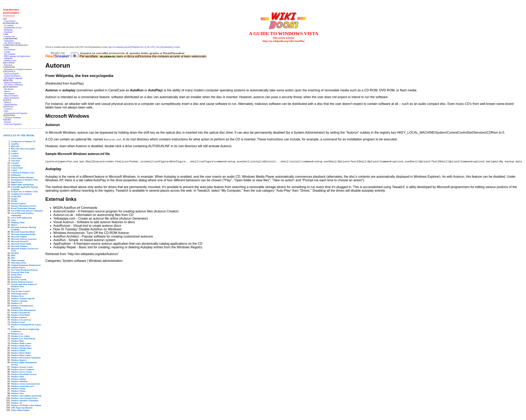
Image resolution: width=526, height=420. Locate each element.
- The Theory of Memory (13, 85)
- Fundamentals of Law (12, 28)
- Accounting (8, 25)
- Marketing (8, 30)
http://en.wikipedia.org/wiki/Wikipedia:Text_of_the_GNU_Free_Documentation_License (144, 47)
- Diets (6, 111)
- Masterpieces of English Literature (17, 69)
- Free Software (9, 50)
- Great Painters (9, 21)
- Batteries (7, 102)
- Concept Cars (9, 36)
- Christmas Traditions (12, 118)
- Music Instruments (11, 98)
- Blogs (6, 47)
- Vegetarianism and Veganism (15, 113)
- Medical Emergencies (12, 82)
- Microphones (9, 93)
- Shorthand (8, 32)
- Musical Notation (11, 96)
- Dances (6, 91)
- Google (6, 52)
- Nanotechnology (10, 104)
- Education (8, 65)
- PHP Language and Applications (17, 56)
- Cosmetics (8, 109)
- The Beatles (8, 89)
